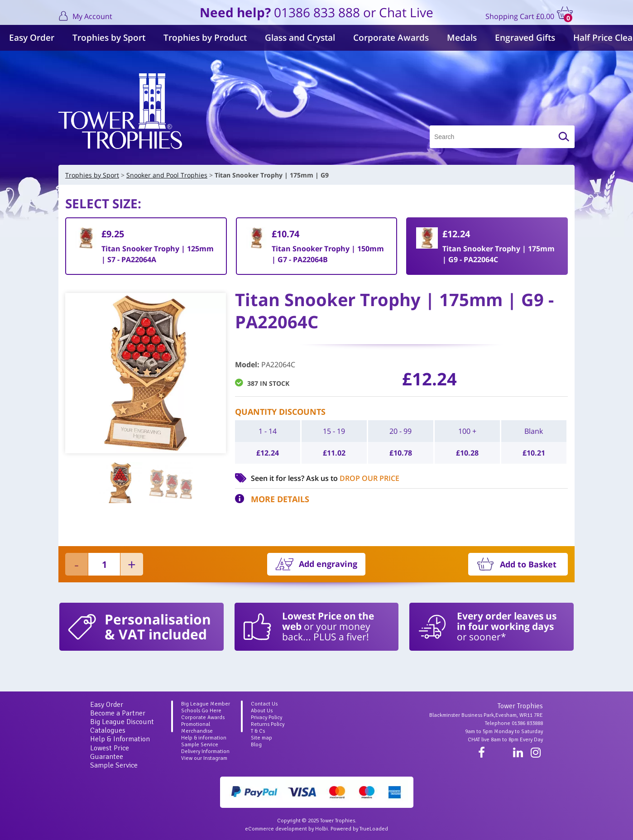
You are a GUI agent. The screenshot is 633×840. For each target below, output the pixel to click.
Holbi (321, 829)
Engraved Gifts (525, 38)
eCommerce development (276, 829)
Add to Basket (528, 564)
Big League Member (206, 704)
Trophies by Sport (109, 38)
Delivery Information (205, 751)
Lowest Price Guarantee (110, 752)
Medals (462, 38)
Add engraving (328, 564)
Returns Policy (268, 724)
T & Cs (258, 731)
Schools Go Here (201, 711)
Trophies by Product (205, 38)
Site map (261, 738)
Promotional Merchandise (197, 728)
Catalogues (108, 730)
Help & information (204, 738)
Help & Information (120, 739)
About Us (262, 711)
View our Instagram (204, 758)
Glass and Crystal (300, 38)
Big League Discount (122, 722)
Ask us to (353, 478)
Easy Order (32, 38)
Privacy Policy (266, 718)
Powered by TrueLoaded (359, 829)
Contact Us (264, 704)
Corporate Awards (391, 38)
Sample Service (114, 765)
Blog (256, 745)
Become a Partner (118, 713)
